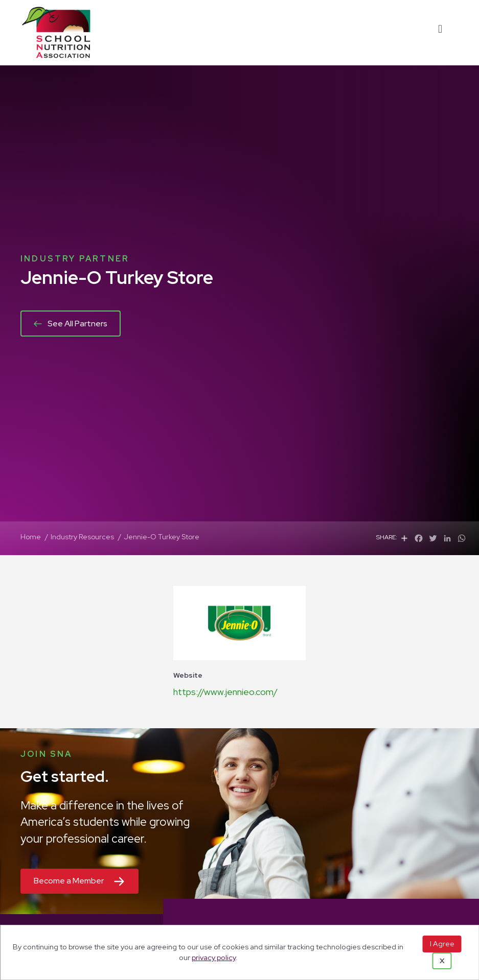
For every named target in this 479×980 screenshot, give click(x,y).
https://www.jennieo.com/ (225, 692)
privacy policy (214, 957)
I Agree (442, 944)
